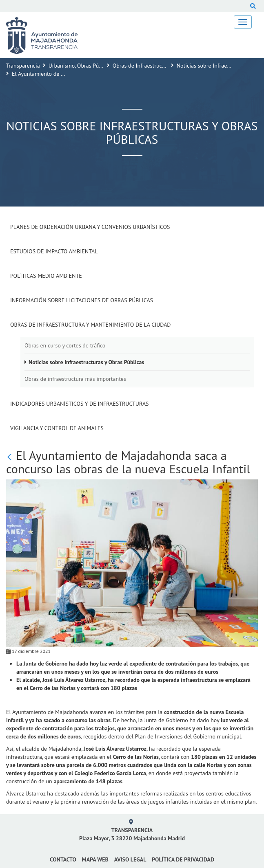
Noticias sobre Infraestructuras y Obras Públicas (86, 362)
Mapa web (95, 859)
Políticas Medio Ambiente (46, 276)
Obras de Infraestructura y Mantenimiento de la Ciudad (91, 325)
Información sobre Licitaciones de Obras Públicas (82, 300)
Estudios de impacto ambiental (54, 251)
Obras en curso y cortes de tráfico (65, 345)
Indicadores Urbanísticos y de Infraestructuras (80, 404)
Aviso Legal (130, 859)
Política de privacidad (183, 859)
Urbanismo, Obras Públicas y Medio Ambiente (103, 66)
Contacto (63, 859)
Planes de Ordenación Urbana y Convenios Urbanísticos (90, 227)
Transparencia (23, 66)
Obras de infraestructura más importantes (75, 379)
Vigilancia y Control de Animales (57, 428)
